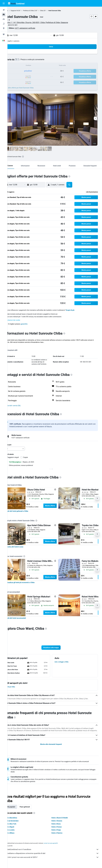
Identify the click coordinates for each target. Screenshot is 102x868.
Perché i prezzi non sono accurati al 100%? (56, 859)
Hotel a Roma (60, 826)
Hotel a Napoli (17, 829)
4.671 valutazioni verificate (32, 28)
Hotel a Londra (17, 832)
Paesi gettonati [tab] (32, 809)
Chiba (49, 11)
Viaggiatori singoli (20, 457)
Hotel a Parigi (60, 832)
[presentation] (30, 157)
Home (14, 11)
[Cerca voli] (4, 10)
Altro (13, 344)
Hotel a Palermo (61, 835)
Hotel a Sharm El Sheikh (63, 820)
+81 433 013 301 (18, 25)
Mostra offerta (57, 506)
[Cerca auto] (4, 19)
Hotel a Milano (17, 835)
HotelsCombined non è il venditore (56, 852)
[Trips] (4, 34)
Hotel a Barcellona (18, 820)
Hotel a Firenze (60, 829)
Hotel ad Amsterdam (19, 823)
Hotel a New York (18, 826)
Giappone (21, 11)
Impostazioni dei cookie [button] (20, 320)
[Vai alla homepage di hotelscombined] (16, 3)
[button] (4, 3)
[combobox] (22, 449)
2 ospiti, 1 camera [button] (20, 41)
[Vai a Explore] (4, 28)
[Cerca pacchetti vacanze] (4, 24)
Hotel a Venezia (60, 823)
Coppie (33, 457)
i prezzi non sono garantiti (58, 845)
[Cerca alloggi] (4, 15)
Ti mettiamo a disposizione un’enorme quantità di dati (56, 855)
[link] (25, 511)
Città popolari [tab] (18, 809)
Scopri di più (78, 310)
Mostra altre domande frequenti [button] (55, 746)
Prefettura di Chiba (36, 11)
